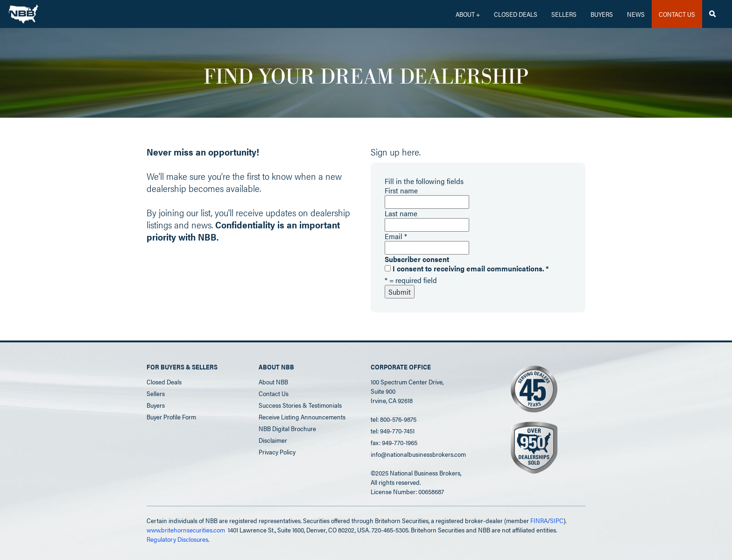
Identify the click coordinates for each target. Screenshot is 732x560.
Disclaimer (273, 440)
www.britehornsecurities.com (186, 530)
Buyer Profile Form (171, 417)
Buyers (602, 14)
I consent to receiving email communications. (467, 269)
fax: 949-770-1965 (394, 442)
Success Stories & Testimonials (300, 405)
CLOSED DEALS (516, 14)
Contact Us (274, 393)
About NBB (273, 382)
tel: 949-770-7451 (393, 431)
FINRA (539, 520)
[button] (468, 14)
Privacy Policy (277, 452)
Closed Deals (164, 382)
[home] (24, 12)
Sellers (564, 14)
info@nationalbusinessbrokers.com (418, 454)
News (636, 14)
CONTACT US (677, 14)
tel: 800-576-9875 (394, 419)
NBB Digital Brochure (287, 428)
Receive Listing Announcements (302, 417)
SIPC (557, 520)
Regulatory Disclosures (177, 539)
